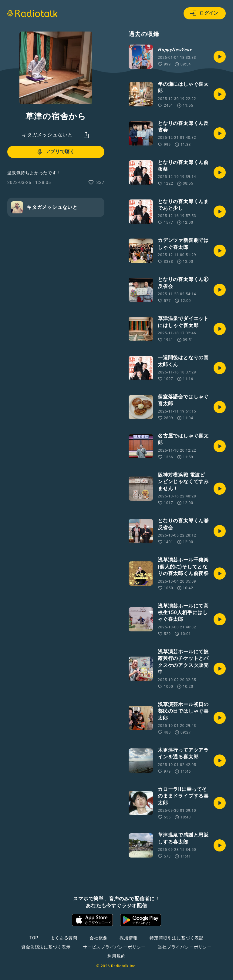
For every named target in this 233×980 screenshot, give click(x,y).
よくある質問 (64, 938)
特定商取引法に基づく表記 (177, 938)
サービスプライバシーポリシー (114, 947)
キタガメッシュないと (47, 135)
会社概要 (98, 938)
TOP (34, 938)
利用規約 (116, 956)
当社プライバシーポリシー (185, 947)
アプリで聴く (55, 152)
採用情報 (128, 938)
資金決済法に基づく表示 (46, 947)
